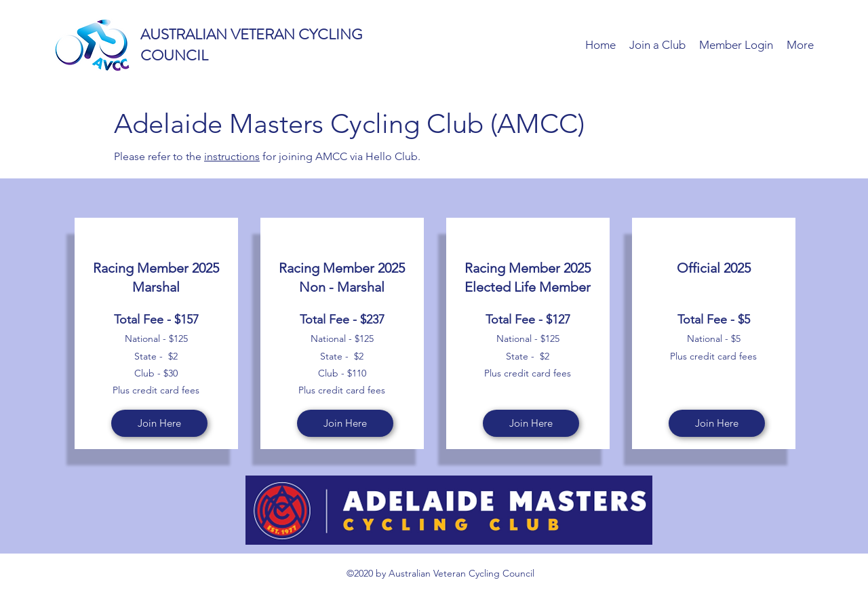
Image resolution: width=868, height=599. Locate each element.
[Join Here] (159, 423)
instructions (232, 156)
